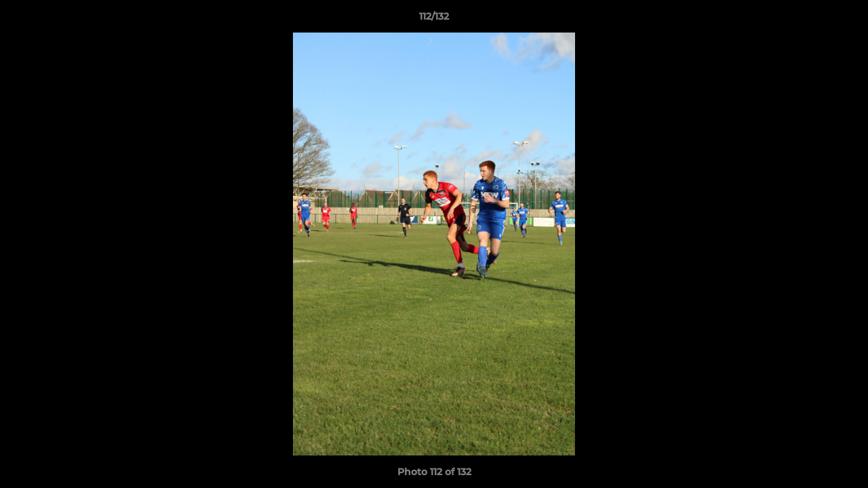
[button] (844, 20)
